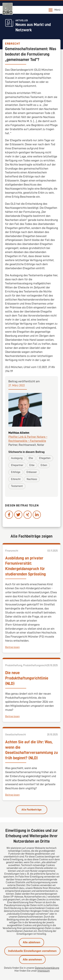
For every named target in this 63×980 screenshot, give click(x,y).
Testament (17, 486)
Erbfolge (16, 472)
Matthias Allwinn (19, 433)
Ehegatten (45, 458)
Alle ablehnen (31, 942)
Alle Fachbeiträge (32, 810)
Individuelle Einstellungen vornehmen (32, 951)
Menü (55, 10)
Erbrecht (16, 479)
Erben (44, 465)
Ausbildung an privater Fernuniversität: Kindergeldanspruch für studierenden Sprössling (25, 566)
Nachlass (32, 479)
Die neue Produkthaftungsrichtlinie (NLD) (27, 678)
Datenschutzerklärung (47, 968)
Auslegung (17, 458)
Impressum (44, 971)
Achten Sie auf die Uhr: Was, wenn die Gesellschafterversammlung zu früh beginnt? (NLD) (32, 750)
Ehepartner (17, 465)
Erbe (32, 465)
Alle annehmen (32, 960)
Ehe (31, 458)
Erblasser (32, 472)
